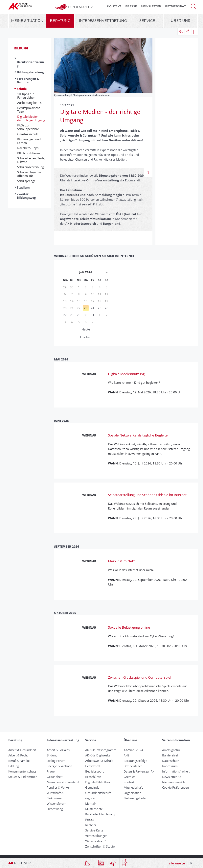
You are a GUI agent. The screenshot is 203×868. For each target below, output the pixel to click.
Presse (131, 6)
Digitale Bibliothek (98, 782)
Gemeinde (92, 787)
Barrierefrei (170, 755)
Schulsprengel (27, 181)
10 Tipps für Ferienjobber (26, 96)
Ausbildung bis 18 (29, 103)
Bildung (21, 48)
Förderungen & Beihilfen (28, 80)
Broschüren (93, 777)
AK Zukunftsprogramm (101, 750)
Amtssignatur (171, 750)
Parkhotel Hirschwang (100, 814)
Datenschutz (171, 761)
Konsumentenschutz (22, 771)
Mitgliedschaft (133, 787)
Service (147, 21)
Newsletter (151, 6)
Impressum (170, 766)
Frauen (52, 771)
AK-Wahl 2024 (133, 750)
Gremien (130, 777)
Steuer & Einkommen (23, 777)
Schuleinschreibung (31, 167)
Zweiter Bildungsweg (26, 196)
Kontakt (114, 6)
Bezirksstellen (133, 766)
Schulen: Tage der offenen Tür (29, 174)
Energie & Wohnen (59, 766)
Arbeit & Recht (18, 755)
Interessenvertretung (103, 21)
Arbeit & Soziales (58, 750)
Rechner (91, 825)
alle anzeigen (178, 863)
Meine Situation (27, 21)
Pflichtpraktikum (29, 153)
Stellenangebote (135, 798)
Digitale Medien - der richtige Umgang (31, 118)
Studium (23, 187)
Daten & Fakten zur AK (139, 771)
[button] (193, 6)
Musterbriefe (94, 809)
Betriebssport (94, 771)
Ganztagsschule (28, 134)
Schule (22, 89)
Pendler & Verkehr (59, 787)
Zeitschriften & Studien (101, 846)
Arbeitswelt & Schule (99, 761)
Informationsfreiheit (176, 771)
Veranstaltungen (96, 836)
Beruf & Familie (19, 761)
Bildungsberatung (30, 72)
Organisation (133, 793)
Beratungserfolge (135, 761)
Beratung (60, 21)
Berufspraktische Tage (29, 110)
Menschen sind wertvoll (63, 782)
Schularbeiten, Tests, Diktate (31, 160)
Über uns (180, 21)
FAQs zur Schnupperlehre (28, 127)
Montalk (91, 803)
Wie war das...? (95, 841)
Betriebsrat (176, 6)
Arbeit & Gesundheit (22, 750)
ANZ (127, 755)
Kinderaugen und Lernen (29, 141)
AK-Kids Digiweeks (98, 755)
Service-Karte (94, 830)
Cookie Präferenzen (175, 787)
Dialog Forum (56, 761)
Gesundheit (55, 777)
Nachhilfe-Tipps (28, 148)
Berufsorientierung (30, 64)
